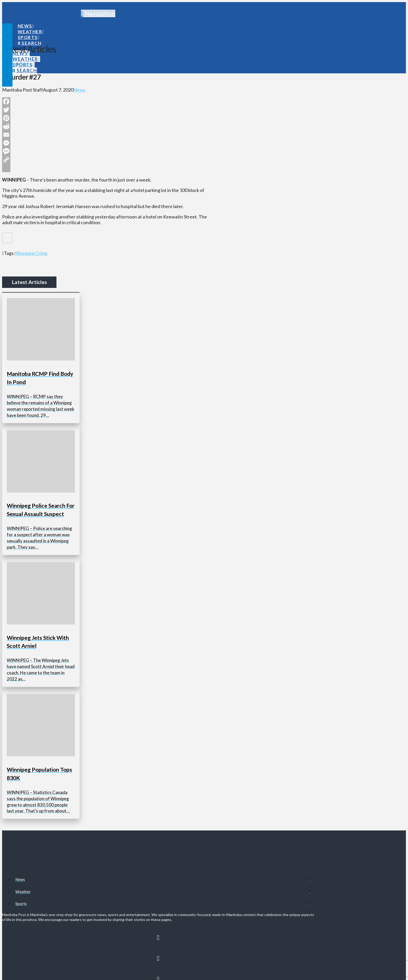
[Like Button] (7, 238)
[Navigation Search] (29, 38)
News (79, 90)
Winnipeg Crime (31, 253)
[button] (98, 13)
